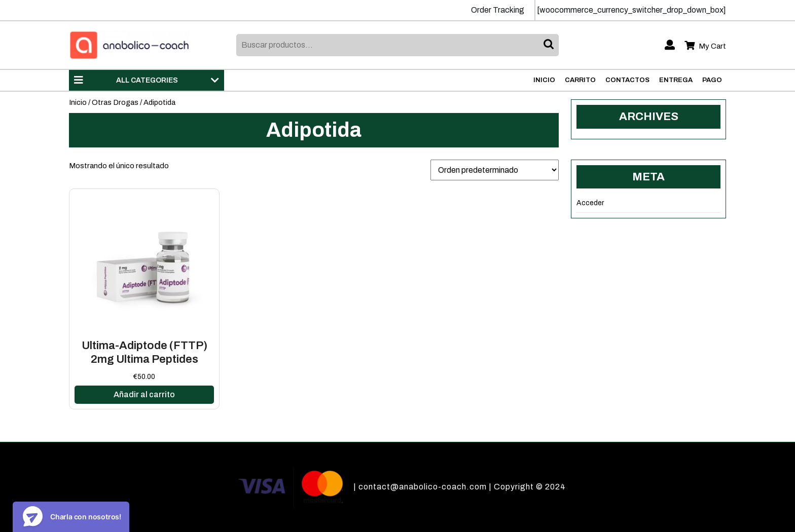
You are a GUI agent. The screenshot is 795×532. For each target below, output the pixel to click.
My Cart (705, 46)
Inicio (544, 80)
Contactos (627, 80)
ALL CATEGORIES (147, 80)
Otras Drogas (115, 102)
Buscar (550, 45)
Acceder (590, 203)
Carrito (580, 80)
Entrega (676, 80)
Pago (712, 80)
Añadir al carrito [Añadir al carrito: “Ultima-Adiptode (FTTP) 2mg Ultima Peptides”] (144, 394)
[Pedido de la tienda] (495, 170)
